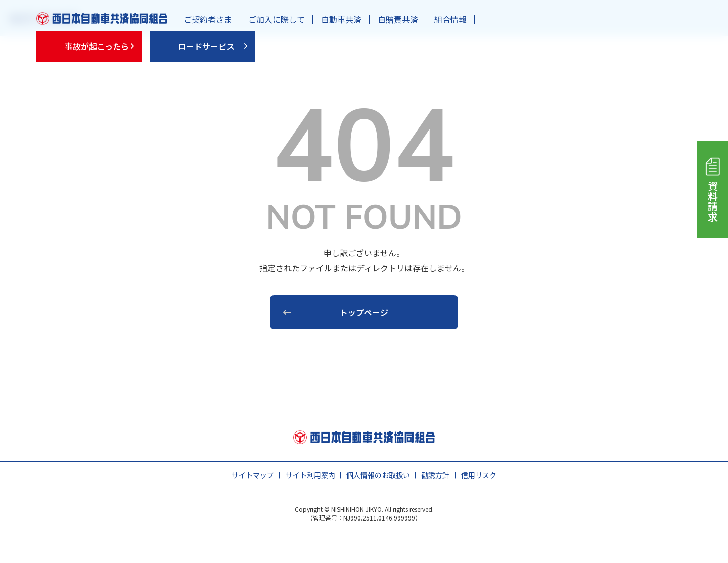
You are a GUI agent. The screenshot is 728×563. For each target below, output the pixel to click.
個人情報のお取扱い (378, 475)
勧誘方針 (435, 475)
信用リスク (479, 475)
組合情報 (450, 19)
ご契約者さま (208, 19)
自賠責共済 (398, 19)
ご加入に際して (277, 19)
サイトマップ (253, 475)
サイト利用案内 (310, 475)
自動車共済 (341, 19)
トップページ (364, 312)
